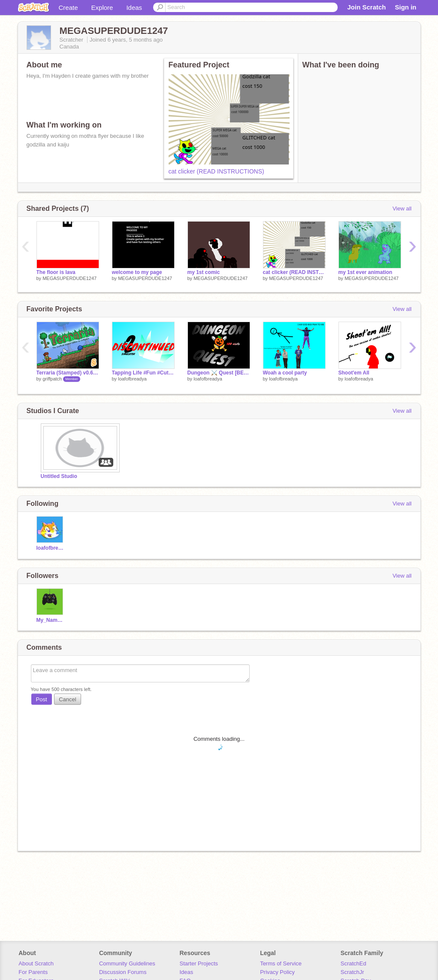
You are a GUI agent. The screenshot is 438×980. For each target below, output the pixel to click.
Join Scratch (366, 7)
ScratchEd (353, 963)
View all (402, 208)
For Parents (33, 972)
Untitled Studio (59, 476)
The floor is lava (56, 272)
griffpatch (52, 379)
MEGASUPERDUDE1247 (69, 278)
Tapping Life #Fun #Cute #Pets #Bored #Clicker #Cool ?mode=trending (143, 373)
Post (42, 699)
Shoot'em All (354, 373)
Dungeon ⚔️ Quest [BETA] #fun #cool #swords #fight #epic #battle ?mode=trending (219, 373)
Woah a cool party (285, 373)
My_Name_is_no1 (51, 620)
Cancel (67, 699)
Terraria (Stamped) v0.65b (68, 373)
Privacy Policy (277, 972)
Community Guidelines (127, 963)
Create (68, 8)
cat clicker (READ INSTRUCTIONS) (216, 171)
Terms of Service (281, 963)
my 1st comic (204, 272)
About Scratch (36, 963)
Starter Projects (199, 963)
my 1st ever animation (366, 272)
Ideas (134, 8)
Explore (102, 8)
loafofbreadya (132, 379)
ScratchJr (352, 972)
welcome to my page (137, 272)
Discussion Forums (123, 972)
